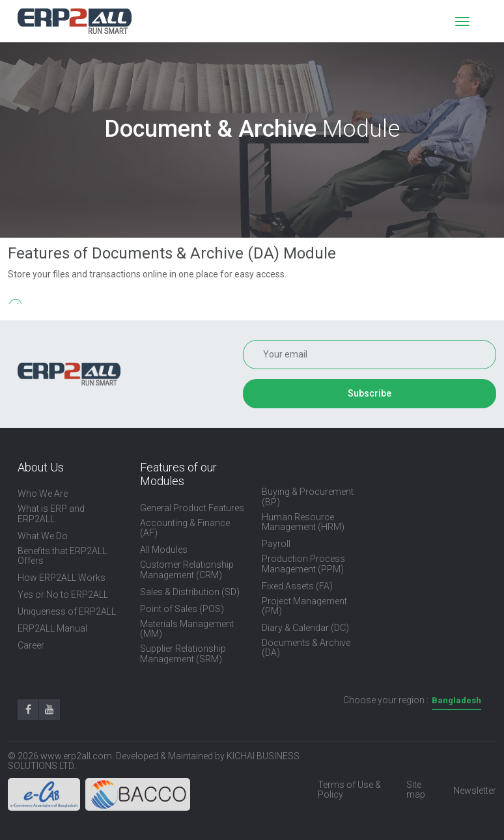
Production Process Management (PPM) (303, 564)
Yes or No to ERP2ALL (63, 595)
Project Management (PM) (304, 606)
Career (31, 646)
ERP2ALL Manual (52, 629)
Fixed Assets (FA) (297, 586)
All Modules (164, 550)
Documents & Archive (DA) (306, 648)
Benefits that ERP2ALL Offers (62, 556)
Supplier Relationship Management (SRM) (183, 654)
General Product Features (192, 508)
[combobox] (456, 701)
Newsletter (475, 791)
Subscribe (370, 393)
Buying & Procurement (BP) (308, 497)
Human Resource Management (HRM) (303, 522)
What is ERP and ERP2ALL (51, 514)
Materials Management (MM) (187, 629)
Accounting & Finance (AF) (185, 528)
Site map (416, 790)
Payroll (276, 544)
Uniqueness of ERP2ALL (67, 612)
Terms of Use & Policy (349, 790)
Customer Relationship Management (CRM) (187, 570)
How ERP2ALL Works (62, 578)
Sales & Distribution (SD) (190, 592)
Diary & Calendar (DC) (305, 628)
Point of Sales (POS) (182, 609)
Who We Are (43, 494)
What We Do (43, 536)
